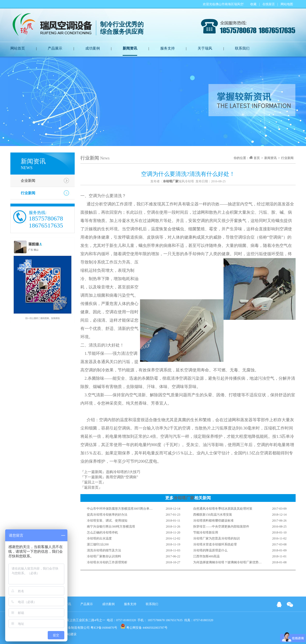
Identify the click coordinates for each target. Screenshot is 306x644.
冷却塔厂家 (184, 498)
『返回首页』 (91, 487)
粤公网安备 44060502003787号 (144, 626)
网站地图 (287, 4)
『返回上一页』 (93, 482)
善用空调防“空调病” (122, 477)
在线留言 (269, 4)
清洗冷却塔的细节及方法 (104, 550)
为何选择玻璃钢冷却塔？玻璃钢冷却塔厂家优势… (227, 562)
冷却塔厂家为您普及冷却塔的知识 (217, 538)
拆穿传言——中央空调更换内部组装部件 (221, 527)
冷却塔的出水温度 (99, 538)
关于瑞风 (205, 48)
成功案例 (93, 48)
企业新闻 (28, 181)
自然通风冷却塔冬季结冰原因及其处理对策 (223, 509)
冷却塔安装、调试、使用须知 (107, 521)
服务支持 (168, 48)
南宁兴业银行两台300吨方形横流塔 (111, 527)
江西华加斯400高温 (206, 556)
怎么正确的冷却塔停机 (102, 532)
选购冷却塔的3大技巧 (123, 472)
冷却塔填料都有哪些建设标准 (213, 521)
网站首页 (18, 48)
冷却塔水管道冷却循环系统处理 (215, 544)
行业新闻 (28, 193)
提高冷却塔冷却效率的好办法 (107, 515)
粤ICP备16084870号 (104, 628)
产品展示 (55, 48)
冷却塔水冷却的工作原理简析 (107, 562)
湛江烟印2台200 (98, 544)
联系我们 (242, 48)
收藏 (253, 4)
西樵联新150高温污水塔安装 (213, 515)
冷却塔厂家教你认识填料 (104, 556)
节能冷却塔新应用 (206, 532)
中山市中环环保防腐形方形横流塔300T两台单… (120, 509)
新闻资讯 (130, 48)
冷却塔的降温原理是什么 (210, 550)
